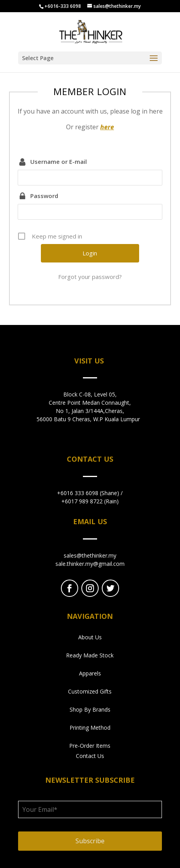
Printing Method (90, 728)
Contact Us (90, 756)
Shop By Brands (90, 709)
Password (44, 196)
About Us (90, 637)
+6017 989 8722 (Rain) (90, 501)
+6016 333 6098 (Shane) (88, 493)
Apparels (90, 673)
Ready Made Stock (90, 655)
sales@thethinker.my (90, 555)
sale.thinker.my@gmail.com (90, 564)
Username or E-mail (59, 161)
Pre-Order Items (90, 746)
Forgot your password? (90, 277)
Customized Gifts (90, 691)
